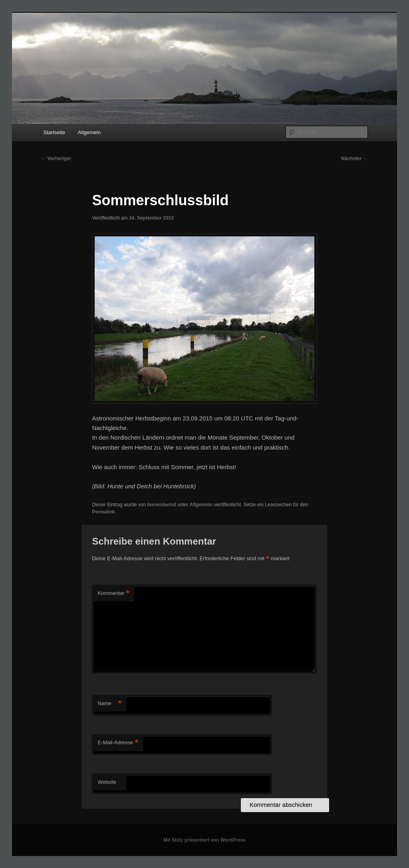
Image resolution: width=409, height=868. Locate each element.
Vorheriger (56, 159)
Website (107, 782)
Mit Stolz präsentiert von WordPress (204, 840)
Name (109, 704)
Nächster (354, 159)
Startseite (54, 132)
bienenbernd (161, 505)
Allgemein (89, 132)
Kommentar (113, 594)
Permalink (103, 512)
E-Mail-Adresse (118, 743)
